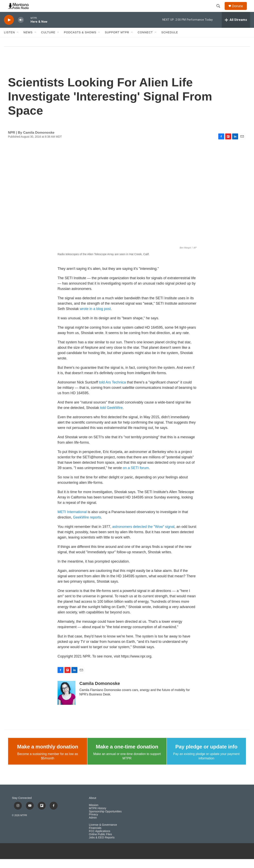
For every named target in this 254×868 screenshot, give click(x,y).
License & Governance (103, 834)
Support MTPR (117, 41)
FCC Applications (100, 840)
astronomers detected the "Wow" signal (143, 536)
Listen (9, 41)
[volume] (21, 29)
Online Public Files (100, 843)
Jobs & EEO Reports (102, 846)
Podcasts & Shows (80, 41)
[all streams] (236, 29)
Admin (93, 827)
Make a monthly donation (48, 756)
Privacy (93, 823)
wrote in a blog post (95, 318)
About (93, 807)
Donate (240, 10)
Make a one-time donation (127, 756)
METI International (72, 521)
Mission (94, 814)
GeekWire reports (87, 526)
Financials (95, 837)
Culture (48, 41)
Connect (145, 41)
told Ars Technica (113, 391)
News (28, 41)
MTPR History (98, 817)
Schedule (170, 41)
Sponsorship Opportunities (105, 820)
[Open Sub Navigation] (18, 41)
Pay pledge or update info (206, 756)
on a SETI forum (136, 477)
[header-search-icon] (220, 11)
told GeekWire (111, 417)
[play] (9, 29)
